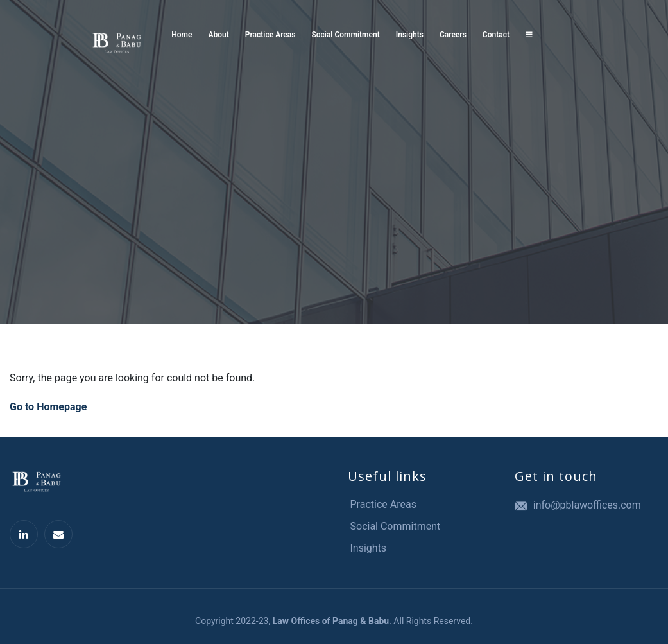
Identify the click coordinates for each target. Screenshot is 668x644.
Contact (496, 35)
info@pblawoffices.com (587, 505)
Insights (410, 35)
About (219, 35)
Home (182, 35)
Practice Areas (270, 35)
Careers (453, 35)
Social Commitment (345, 35)
